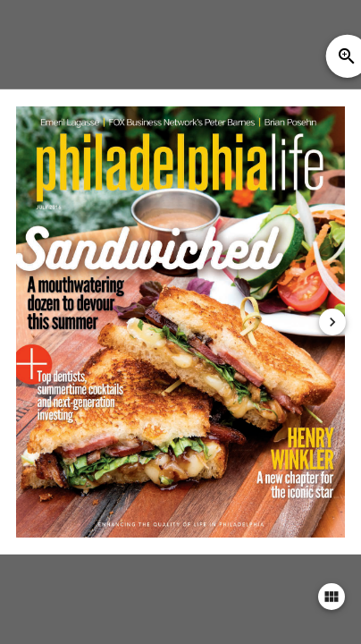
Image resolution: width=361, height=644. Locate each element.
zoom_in (347, 56)
